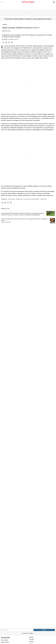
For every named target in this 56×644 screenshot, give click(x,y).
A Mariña (31, 642)
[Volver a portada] (28, 2)
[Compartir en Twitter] (12, 42)
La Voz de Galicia (27, 199)
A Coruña (31, 639)
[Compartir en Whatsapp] (3, 42)
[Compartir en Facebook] (9, 42)
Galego (31, 633)
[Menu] (2, 2)
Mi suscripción (5, 640)
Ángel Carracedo (11, 199)
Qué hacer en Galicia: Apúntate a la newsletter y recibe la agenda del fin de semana (29, 19)
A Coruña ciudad (43, 199)
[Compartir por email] (6, 42)
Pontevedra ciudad (35, 199)
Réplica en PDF (5, 642)
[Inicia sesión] (54, 2)
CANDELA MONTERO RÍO (6, 222)
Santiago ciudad (19, 199)
